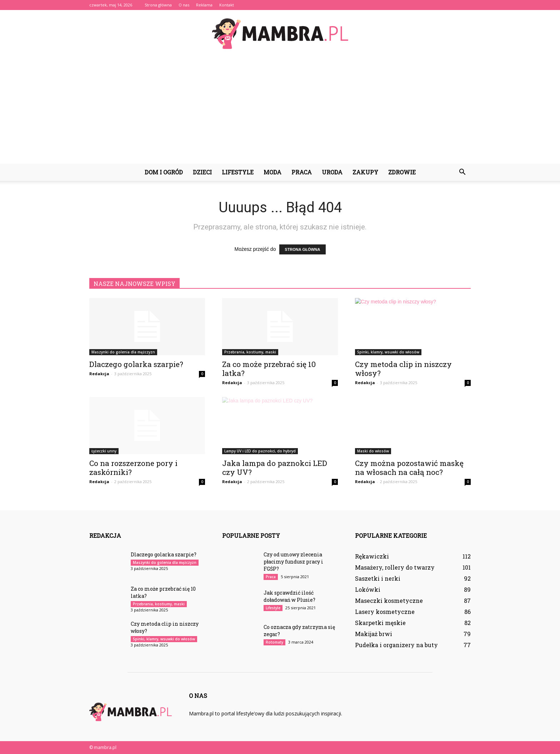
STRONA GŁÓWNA (302, 249)
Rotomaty (274, 642)
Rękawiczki (372, 556)
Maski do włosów (373, 451)
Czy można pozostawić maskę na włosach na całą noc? (409, 468)
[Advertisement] (280, 110)
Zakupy (365, 172)
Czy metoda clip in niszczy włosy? (403, 369)
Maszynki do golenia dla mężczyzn (123, 352)
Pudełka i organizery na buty (396, 645)
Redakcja (99, 374)
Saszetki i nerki (378, 578)
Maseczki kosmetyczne (389, 601)
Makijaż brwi (374, 634)
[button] (462, 172)
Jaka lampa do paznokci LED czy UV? (275, 468)
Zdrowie (402, 172)
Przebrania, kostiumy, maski (250, 352)
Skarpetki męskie (380, 623)
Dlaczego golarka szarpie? (136, 364)
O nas (184, 5)
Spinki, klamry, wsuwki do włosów (388, 352)
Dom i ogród (164, 172)
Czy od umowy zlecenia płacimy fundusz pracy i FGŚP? (293, 562)
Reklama (204, 5)
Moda (272, 172)
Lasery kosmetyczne (385, 612)
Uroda (332, 172)
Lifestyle (238, 172)
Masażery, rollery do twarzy (395, 567)
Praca (302, 172)
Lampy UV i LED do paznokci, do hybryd (260, 451)
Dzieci (202, 172)
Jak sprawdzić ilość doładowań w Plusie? (289, 596)
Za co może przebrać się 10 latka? (269, 369)
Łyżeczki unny (104, 451)
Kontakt (227, 5)
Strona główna (158, 5)
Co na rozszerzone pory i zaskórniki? (133, 468)
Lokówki (368, 589)
